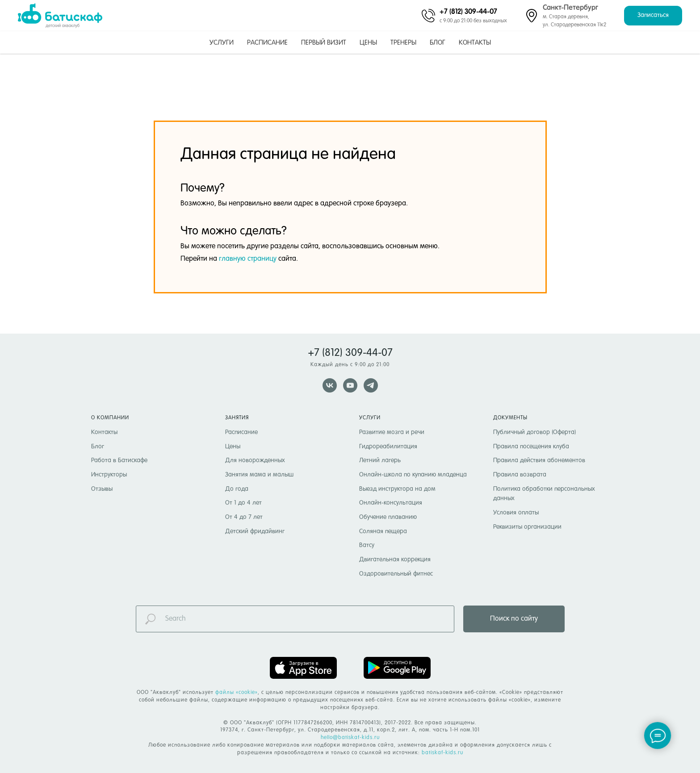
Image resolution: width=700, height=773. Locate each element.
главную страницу (248, 259)
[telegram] (371, 385)
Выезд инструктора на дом (397, 489)
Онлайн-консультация (391, 503)
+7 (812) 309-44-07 (468, 11)
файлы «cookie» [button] (237, 693)
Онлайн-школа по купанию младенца (413, 475)
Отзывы (102, 489)
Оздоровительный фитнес (396, 574)
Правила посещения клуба (531, 447)
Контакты (475, 43)
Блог (438, 43)
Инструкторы (109, 475)
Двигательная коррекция (395, 560)
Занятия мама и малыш (259, 475)
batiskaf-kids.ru (442, 753)
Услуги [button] (222, 43)
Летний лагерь (380, 460)
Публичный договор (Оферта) (534, 432)
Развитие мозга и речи (392, 432)
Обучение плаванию (388, 517)
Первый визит (324, 43)
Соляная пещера (383, 531)
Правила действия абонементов (539, 460)
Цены (368, 43)
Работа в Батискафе (119, 460)
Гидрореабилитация (388, 447)
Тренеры (403, 43)
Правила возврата (520, 475)
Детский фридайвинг (255, 531)
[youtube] (350, 385)
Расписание (267, 43)
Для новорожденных (255, 460)
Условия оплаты (516, 513)
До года (237, 489)
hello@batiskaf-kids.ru (350, 738)
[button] (653, 16)
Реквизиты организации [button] (527, 527)
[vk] (330, 385)
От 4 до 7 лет (244, 517)
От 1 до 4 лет (243, 503)
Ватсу (367, 545)
